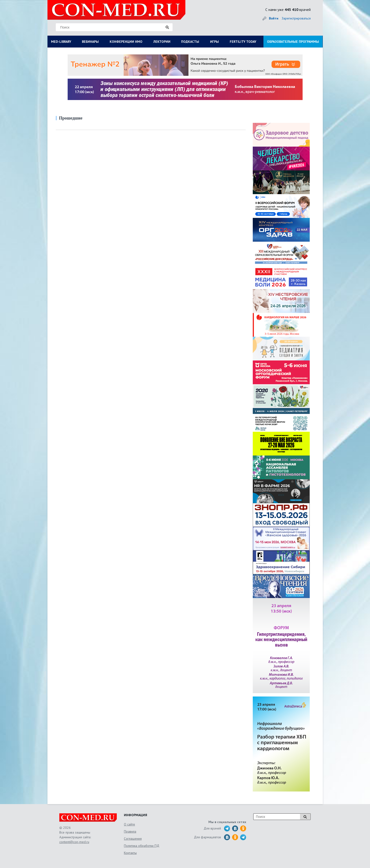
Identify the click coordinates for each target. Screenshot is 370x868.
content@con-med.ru (74, 842)
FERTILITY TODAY (243, 42)
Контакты (130, 853)
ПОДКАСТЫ (190, 42)
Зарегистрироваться (296, 18)
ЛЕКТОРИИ (162, 42)
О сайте (129, 824)
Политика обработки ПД (142, 846)
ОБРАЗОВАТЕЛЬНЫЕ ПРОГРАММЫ (293, 42)
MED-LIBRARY (61, 42)
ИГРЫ (214, 42)
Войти (274, 18)
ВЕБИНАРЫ (90, 42)
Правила (130, 831)
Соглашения (133, 839)
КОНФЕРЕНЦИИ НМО (126, 42)
